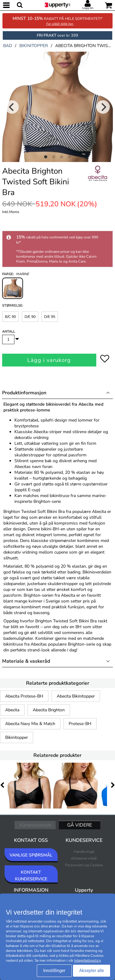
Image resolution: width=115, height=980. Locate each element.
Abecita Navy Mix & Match (30, 724)
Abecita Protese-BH (24, 696)
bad (8, 46)
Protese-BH (80, 724)
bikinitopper (34, 46)
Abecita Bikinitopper (76, 696)
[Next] (103, 107)
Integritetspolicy (87, 960)
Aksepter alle (92, 971)
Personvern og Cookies (84, 865)
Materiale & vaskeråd (26, 661)
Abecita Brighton (49, 710)
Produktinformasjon (24, 393)
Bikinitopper (17, 737)
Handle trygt (84, 852)
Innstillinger (54, 971)
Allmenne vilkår (84, 858)
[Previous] (12, 107)
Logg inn (88, 8)
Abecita (12, 710)
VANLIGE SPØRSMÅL (31, 855)
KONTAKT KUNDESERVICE (31, 876)
